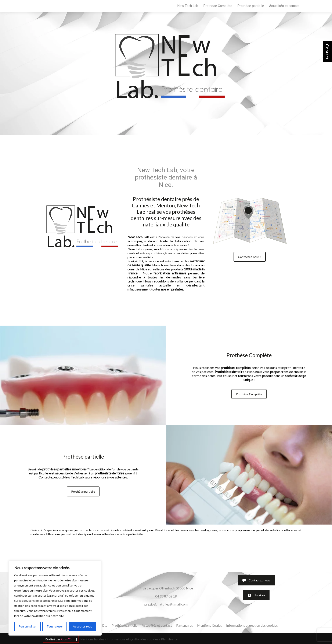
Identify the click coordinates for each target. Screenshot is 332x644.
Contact (327, 52)
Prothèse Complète (218, 6)
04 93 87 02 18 (166, 596)
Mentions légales (210, 625)
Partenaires (185, 625)
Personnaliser (28, 626)
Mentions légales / (93, 639)
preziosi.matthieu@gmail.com (166, 604)
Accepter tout (82, 626)
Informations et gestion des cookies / (133, 639)
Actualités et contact (284, 6)
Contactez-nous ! (250, 257)
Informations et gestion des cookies (252, 625)
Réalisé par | (61, 639)
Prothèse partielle (251, 6)
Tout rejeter (55, 626)
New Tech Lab (188, 6)
